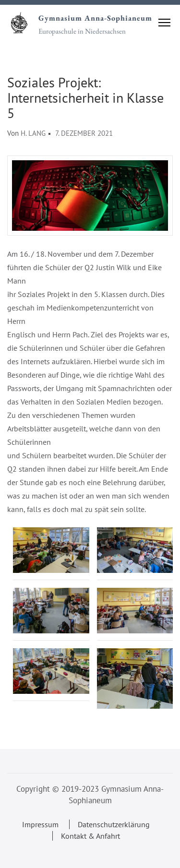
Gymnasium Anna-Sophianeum (95, 18)
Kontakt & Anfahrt (90, 836)
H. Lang (33, 133)
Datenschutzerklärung (114, 824)
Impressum (40, 824)
